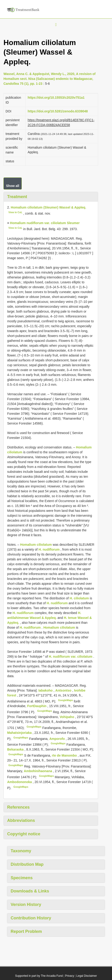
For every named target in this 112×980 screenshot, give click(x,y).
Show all (13, 186)
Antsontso (64, 690)
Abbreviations (21, 820)
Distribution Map (27, 864)
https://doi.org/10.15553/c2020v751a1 (56, 98)
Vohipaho (67, 717)
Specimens (22, 878)
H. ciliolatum (79, 598)
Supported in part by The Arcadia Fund (39, 976)
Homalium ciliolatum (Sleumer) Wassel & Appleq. (49, 207)
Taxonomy (21, 851)
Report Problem (26, 931)
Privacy (70, 976)
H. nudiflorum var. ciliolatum (71, 657)
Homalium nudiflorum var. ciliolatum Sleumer (45, 223)
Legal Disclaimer (87, 976)
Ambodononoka (20, 782)
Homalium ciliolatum (36, 545)
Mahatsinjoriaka (20, 733)
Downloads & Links (30, 891)
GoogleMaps (65, 700)
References (18, 807)
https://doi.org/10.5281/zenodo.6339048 (58, 111)
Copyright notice (24, 834)
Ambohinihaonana (38, 771)
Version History (26, 905)
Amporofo (58, 738)
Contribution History (31, 918)
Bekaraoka (16, 749)
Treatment (17, 197)
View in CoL (15, 212)
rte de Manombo (65, 755)
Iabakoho (46, 690)
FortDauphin (37, 706)
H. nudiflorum (49, 549)
